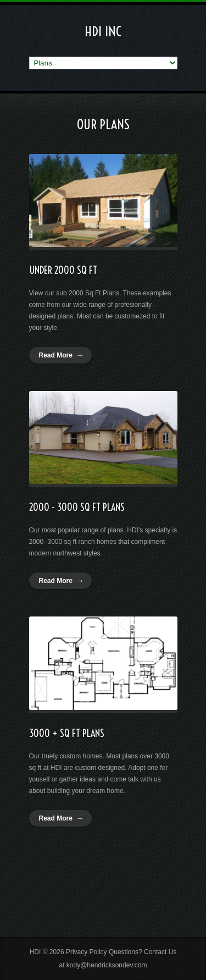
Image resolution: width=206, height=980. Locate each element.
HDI (35, 952)
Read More (56, 355)
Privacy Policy (87, 952)
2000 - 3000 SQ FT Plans (77, 507)
